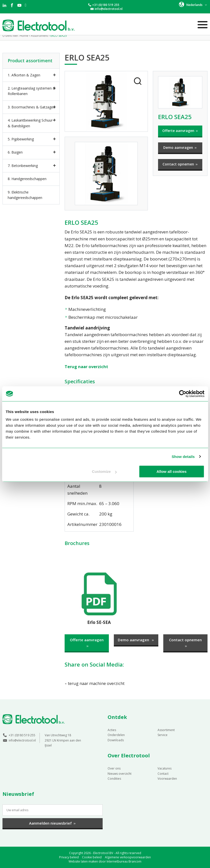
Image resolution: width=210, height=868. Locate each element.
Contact (163, 773)
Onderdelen (116, 735)
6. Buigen (15, 152)
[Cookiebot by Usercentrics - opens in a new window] (183, 394)
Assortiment (166, 730)
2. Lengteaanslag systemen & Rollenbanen (32, 91)
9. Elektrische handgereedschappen (25, 195)
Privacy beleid (69, 857)
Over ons (114, 768)
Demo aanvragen (180, 147)
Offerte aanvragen (180, 131)
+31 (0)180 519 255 (106, 5)
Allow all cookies (172, 471)
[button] (193, 4)
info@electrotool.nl (109, 9)
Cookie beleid (92, 857)
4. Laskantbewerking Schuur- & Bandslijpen (31, 123)
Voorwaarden (167, 778)
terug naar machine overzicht (95, 683)
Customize (104, 471)
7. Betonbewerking (23, 166)
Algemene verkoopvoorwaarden (128, 857)
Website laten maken (83, 861)
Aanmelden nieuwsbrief (53, 823)
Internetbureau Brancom (124, 861)
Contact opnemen (180, 164)
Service (163, 735)
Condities (114, 778)
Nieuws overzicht (120, 773)
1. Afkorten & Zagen (24, 75)
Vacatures (165, 768)
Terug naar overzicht (87, 367)
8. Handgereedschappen (27, 179)
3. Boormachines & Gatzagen (31, 107)
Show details (183, 457)
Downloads (116, 740)
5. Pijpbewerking (21, 139)
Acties (112, 730)
